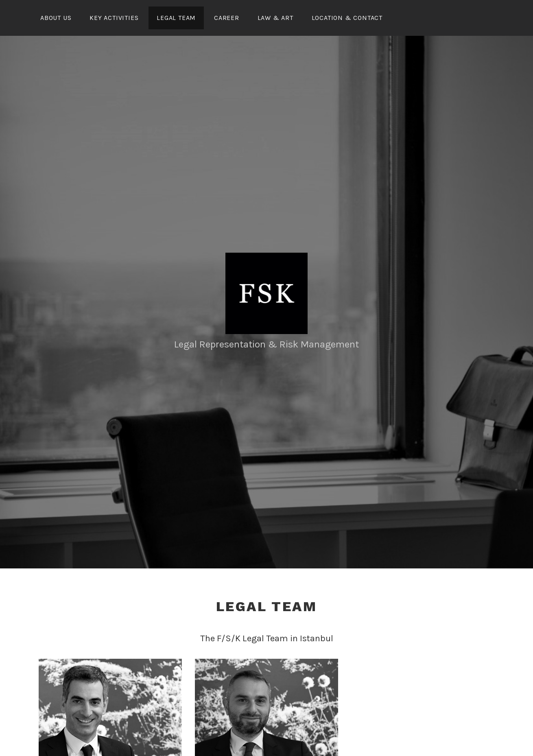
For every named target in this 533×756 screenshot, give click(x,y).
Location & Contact (347, 18)
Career (227, 18)
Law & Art (275, 18)
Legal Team (176, 18)
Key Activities (114, 18)
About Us (56, 18)
